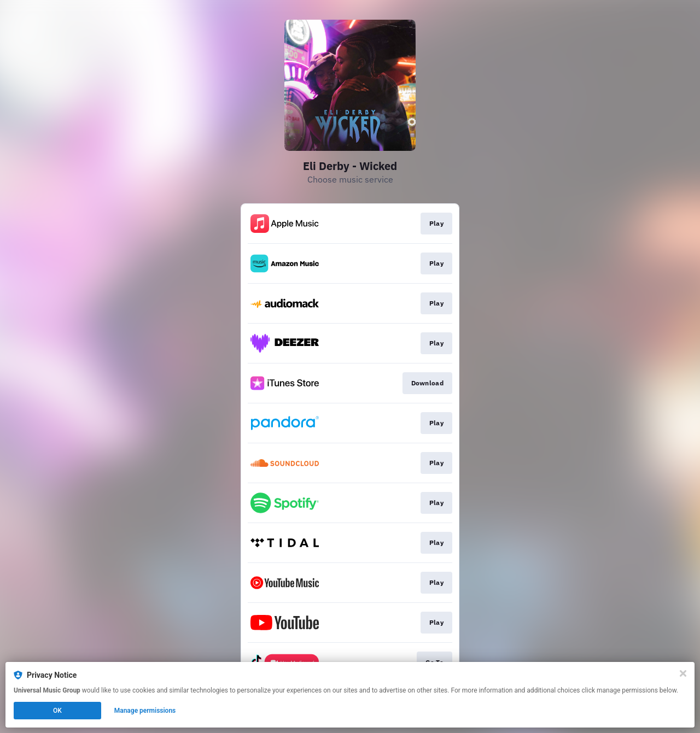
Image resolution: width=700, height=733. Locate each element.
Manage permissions (145, 711)
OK (57, 711)
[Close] (683, 673)
